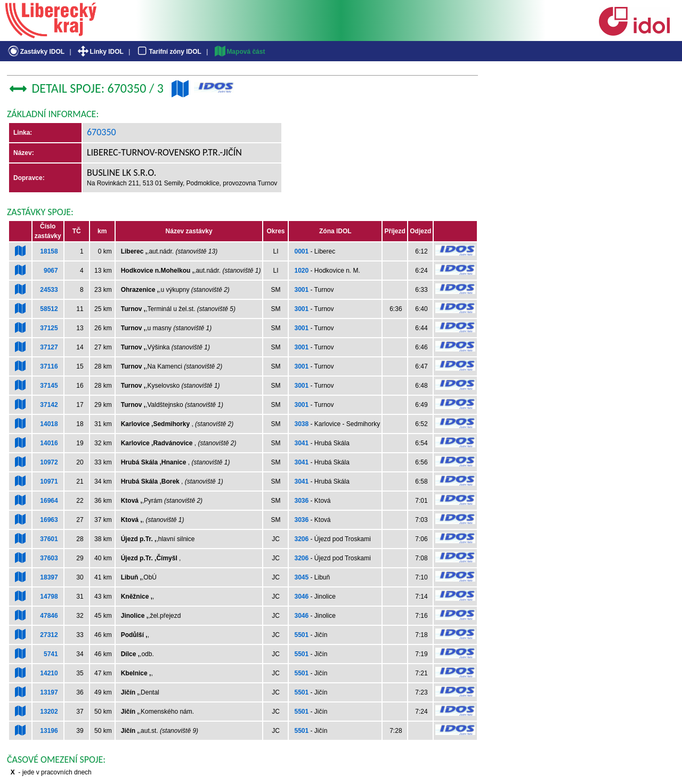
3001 (301, 290)
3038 (301, 424)
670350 (102, 132)
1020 (301, 271)
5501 (301, 635)
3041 (301, 443)
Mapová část (239, 52)
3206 (301, 539)
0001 (301, 251)
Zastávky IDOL (35, 52)
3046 (301, 597)
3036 (301, 501)
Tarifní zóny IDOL (168, 52)
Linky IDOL (100, 52)
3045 (301, 577)
